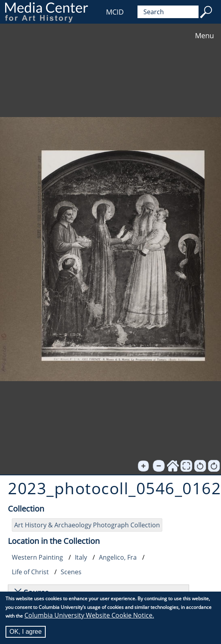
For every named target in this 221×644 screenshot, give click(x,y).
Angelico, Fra (118, 557)
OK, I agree (26, 632)
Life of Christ (30, 572)
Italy (81, 557)
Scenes (71, 572)
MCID (115, 12)
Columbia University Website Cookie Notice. (89, 615)
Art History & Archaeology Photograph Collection (87, 525)
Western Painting (37, 557)
